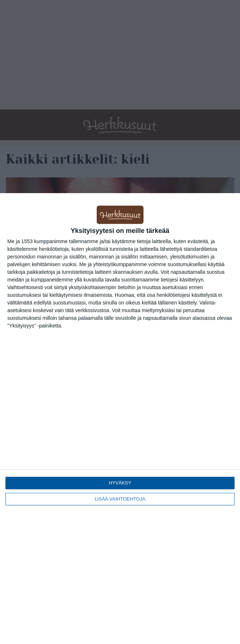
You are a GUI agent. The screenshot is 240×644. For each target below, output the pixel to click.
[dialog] (120, 419)
